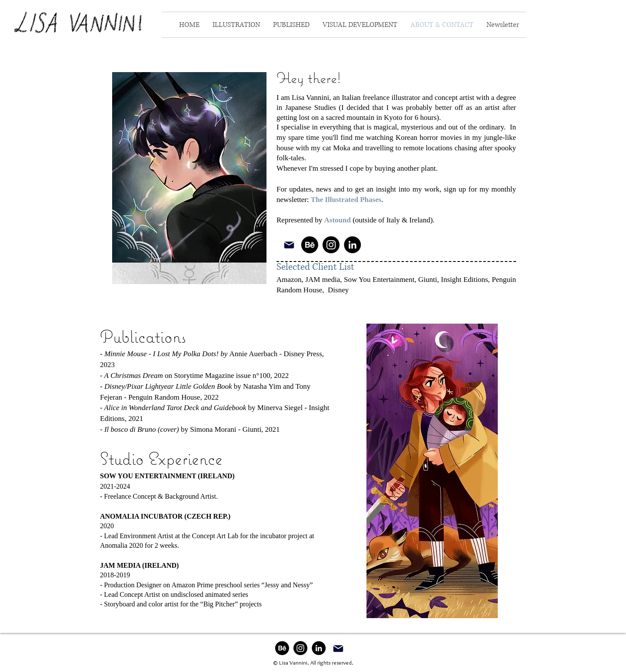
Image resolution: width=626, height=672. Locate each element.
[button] (236, 25)
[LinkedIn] (352, 245)
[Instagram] (331, 245)
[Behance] (310, 245)
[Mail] (289, 245)
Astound (338, 220)
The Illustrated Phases (346, 200)
